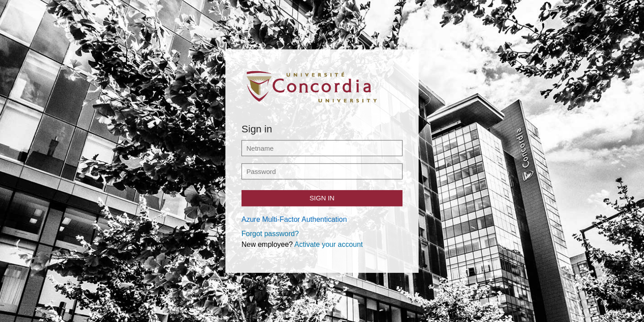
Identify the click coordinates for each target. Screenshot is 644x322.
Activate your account (328, 244)
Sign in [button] (322, 198)
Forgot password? (270, 234)
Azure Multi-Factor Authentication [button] (294, 219)
